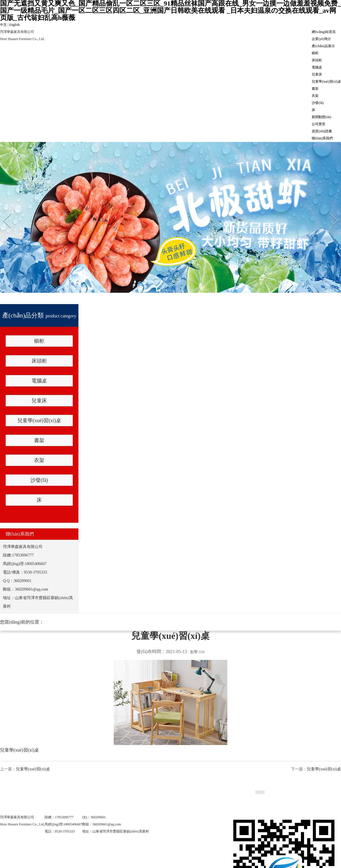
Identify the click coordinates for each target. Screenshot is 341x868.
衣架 (315, 96)
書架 (315, 89)
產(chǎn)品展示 (323, 46)
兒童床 (317, 74)
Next (330, 213)
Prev (3, 213)
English (14, 25)
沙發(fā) (318, 103)
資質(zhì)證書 (322, 131)
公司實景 (319, 124)
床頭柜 (317, 60)
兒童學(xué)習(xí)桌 (326, 81)
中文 (3, 25)
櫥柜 (315, 53)
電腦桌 (317, 67)
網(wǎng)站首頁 (324, 32)
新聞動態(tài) (321, 117)
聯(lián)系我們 (322, 138)
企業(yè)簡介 (321, 39)
